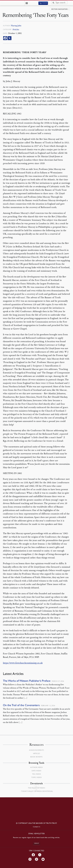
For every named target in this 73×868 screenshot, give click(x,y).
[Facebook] (5, 38)
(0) (43, 3)
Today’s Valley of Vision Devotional (37, 791)
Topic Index (36, 777)
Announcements (36, 750)
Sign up (36, 843)
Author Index (36, 767)
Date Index (36, 771)
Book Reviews (36, 757)
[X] (9, 38)
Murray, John (16, 26)
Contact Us (37, 827)
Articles (16, 29)
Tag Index (36, 774)
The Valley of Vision (36, 788)
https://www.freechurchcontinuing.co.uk (23, 663)
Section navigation (60, 9)
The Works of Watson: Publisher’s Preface (27, 681)
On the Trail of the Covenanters (21, 705)
